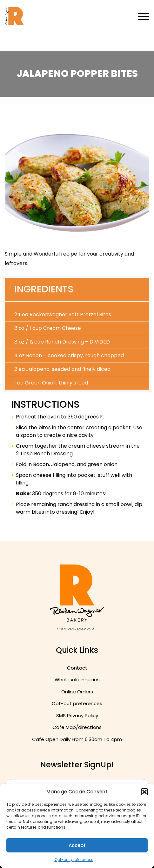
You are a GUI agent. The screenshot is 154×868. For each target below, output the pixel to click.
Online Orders (77, 692)
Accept (77, 845)
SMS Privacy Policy (77, 715)
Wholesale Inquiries (77, 680)
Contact (77, 668)
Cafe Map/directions (77, 727)
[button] (144, 792)
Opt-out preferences (74, 860)
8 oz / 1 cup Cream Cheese (48, 328)
